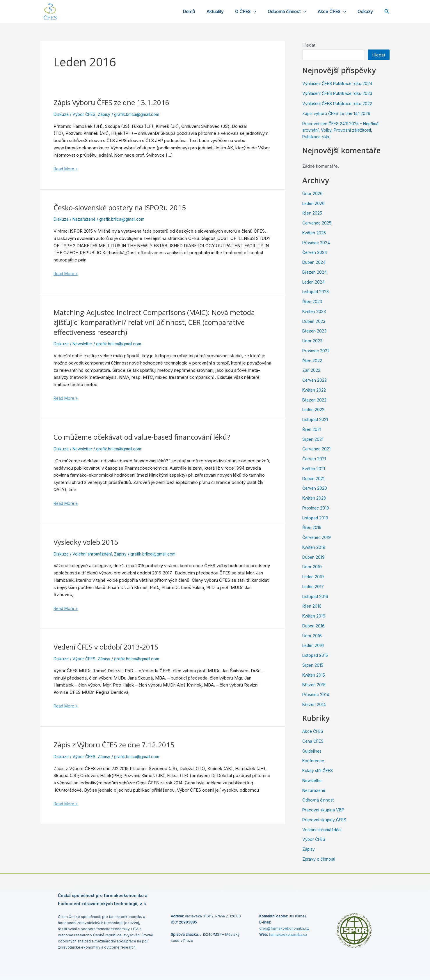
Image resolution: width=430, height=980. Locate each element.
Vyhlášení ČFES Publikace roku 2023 (339, 93)
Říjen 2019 (312, 527)
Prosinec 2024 (317, 243)
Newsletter (84, 344)
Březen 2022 (315, 400)
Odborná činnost (294, 12)
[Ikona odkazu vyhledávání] (387, 12)
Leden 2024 (314, 282)
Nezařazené (86, 219)
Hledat (309, 45)
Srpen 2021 (313, 439)
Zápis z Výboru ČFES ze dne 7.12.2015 (119, 744)
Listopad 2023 (317, 292)
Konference (314, 761)
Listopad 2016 (316, 596)
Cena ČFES (314, 741)
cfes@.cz (284, 928)
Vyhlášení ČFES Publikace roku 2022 (339, 104)
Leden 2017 (314, 587)
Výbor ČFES (85, 114)
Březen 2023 (315, 331)
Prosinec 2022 (317, 351)
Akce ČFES (336, 12)
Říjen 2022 (312, 361)
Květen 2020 (315, 498)
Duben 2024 (314, 262)
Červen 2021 (314, 459)
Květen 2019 (314, 547)
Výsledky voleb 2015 (89, 542)
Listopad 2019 (316, 518)
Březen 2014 (315, 704)
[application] (263, 12)
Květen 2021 (314, 469)
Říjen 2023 (313, 301)
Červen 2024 (315, 252)
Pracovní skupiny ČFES (325, 820)
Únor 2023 (313, 341)
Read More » (67, 168)
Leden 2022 (314, 409)
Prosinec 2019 (316, 508)
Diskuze (62, 114)
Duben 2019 (314, 557)
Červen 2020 (315, 488)
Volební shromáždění (94, 554)
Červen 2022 (315, 380)
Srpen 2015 (313, 665)
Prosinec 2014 (316, 695)
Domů (205, 12)
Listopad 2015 (316, 655)
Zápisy (106, 114)
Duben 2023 (314, 321)
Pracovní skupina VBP (324, 810)
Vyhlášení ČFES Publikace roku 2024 (339, 83)
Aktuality (228, 12)
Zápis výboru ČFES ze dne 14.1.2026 (338, 113)
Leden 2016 (314, 645)
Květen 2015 (314, 675)
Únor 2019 (312, 567)
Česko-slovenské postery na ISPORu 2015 (126, 207)
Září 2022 (312, 370)
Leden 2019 (314, 577)
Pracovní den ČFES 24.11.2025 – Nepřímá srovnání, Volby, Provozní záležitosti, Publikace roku (343, 130)
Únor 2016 (312, 636)
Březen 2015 (315, 685)
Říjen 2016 (312, 606)
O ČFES (256, 12)
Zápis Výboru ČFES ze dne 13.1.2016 (117, 102)
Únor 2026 (313, 193)
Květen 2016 (314, 616)
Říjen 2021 (312, 429)
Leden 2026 (314, 203)
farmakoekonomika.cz (288, 934)
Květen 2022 (315, 390)
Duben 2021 (314, 478)
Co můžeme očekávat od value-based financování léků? (149, 437)
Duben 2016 (314, 626)
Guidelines (313, 751)
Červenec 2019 (317, 537)
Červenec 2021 (317, 449)
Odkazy (367, 12)
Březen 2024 (315, 272)
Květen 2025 (315, 233)
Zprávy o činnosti (319, 859)
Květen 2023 (315, 311)
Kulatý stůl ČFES (319, 771)
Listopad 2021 (316, 419)
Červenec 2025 (318, 223)
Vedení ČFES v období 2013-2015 (111, 647)
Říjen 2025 (313, 213)
